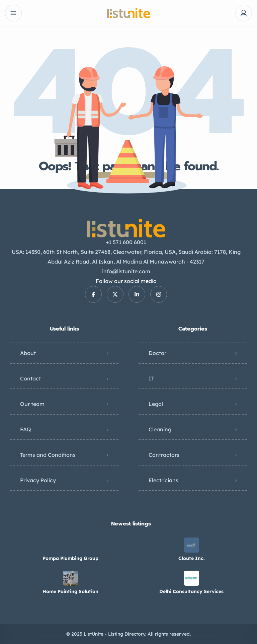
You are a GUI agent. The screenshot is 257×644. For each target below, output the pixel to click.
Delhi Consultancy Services (191, 591)
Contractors (164, 455)
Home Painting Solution (70, 591)
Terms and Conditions (48, 455)
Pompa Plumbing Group (70, 558)
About (28, 353)
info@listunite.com (126, 271)
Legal (156, 404)
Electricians (163, 480)
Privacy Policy (38, 480)
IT (151, 378)
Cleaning (160, 429)
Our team (32, 404)
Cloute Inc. (192, 558)
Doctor (157, 353)
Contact (30, 378)
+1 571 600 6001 (126, 242)
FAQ (26, 429)
